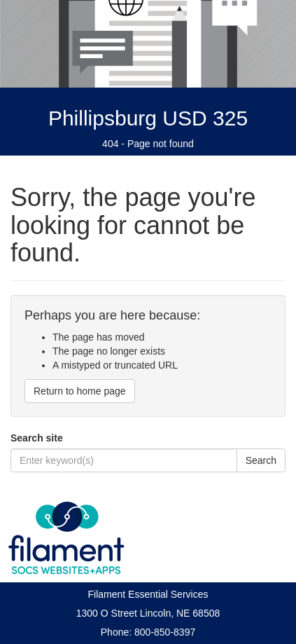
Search (261, 460)
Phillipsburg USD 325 (148, 118)
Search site (37, 438)
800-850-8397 (165, 632)
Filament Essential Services (148, 594)
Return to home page (80, 391)
